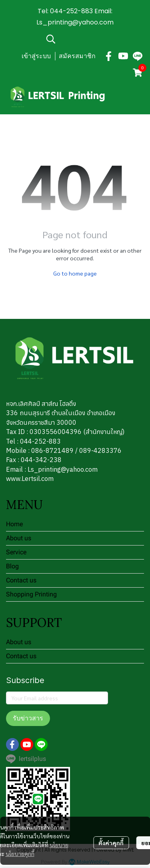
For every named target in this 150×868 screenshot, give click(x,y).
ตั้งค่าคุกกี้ (111, 843)
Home (14, 524)
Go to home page (75, 273)
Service (16, 552)
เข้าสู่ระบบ (36, 56)
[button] (94, 39)
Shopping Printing (31, 594)
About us (19, 538)
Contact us (21, 580)
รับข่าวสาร (28, 718)
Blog (12, 566)
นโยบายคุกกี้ (20, 854)
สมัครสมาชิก (77, 56)
